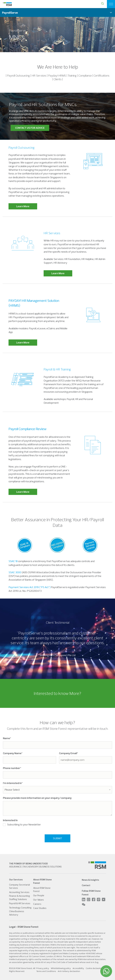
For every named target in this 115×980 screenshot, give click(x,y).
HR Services (52, 233)
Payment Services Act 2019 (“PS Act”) (30, 587)
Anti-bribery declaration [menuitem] (69, 971)
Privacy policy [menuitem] (43, 968)
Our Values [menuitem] (38, 900)
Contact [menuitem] (86, 885)
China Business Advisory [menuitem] (17, 913)
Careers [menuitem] (37, 904)
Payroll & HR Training (57, 369)
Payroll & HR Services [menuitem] (20, 903)
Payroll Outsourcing (22, 148)
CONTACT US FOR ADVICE (30, 128)
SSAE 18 (13, 561)
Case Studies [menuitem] (40, 908)
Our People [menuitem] (39, 895)
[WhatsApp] (106, 971)
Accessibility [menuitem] (78, 968)
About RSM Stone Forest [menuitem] (42, 889)
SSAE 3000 (15, 572)
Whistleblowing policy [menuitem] (61, 968)
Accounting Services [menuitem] (19, 892)
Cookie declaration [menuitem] (94, 968)
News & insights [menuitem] (90, 880)
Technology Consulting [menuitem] (20, 908)
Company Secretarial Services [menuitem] (19, 886)
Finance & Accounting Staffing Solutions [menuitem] (20, 897)
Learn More (23, 206)
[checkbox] (57, 825)
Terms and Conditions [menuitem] (46, 971)
